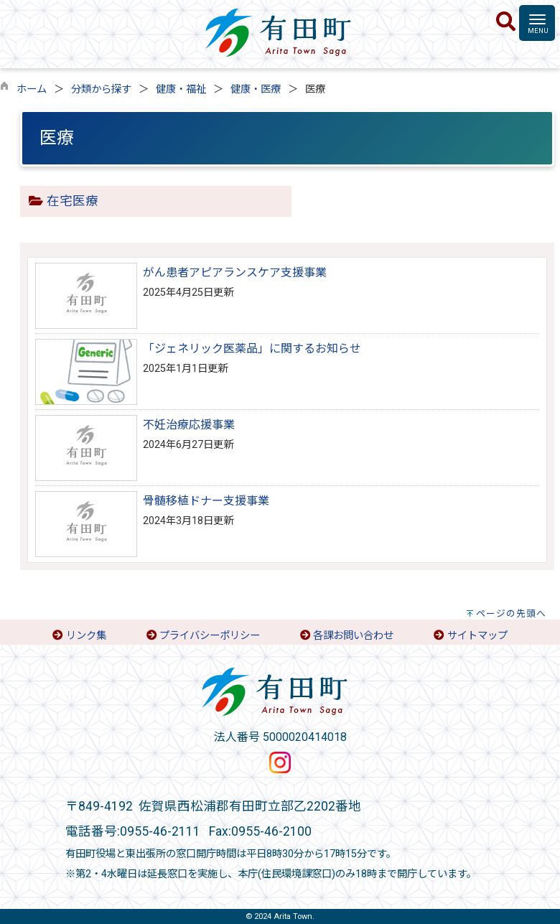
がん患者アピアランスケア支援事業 (235, 272)
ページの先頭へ (511, 613)
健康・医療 (256, 89)
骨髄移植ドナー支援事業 (206, 501)
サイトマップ (477, 636)
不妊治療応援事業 (189, 425)
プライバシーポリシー (210, 636)
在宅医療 (73, 201)
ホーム (32, 89)
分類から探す (101, 89)
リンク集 (86, 636)
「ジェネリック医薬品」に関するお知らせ (252, 349)
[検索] (506, 22)
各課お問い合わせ (353, 636)
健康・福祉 (181, 89)
